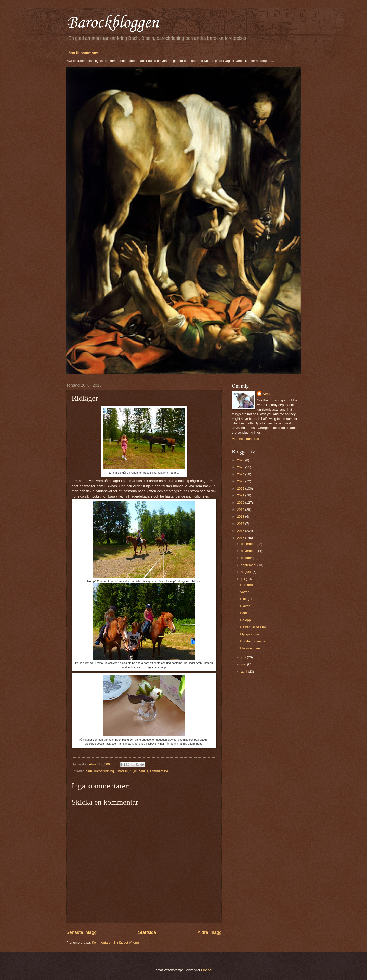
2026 (241, 460)
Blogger (207, 970)
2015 (241, 538)
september (249, 565)
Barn (244, 613)
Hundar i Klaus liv (253, 641)
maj (244, 664)
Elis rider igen (250, 648)
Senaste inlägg (81, 932)
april (244, 671)
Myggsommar (250, 634)
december (249, 544)
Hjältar (245, 606)
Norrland (246, 585)
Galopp (245, 620)
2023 (241, 481)
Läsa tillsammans (82, 53)
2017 (241, 524)
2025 (241, 467)
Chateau (122, 771)
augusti (247, 572)
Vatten (245, 592)
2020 (241, 502)
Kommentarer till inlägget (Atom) (115, 942)
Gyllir (134, 771)
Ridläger (246, 599)
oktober (247, 558)
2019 (241, 510)
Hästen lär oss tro (253, 627)
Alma (266, 394)
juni (244, 657)
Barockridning (104, 771)
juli (243, 579)
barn (89, 771)
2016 (241, 531)
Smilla (144, 771)
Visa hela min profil (246, 439)
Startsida (147, 932)
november (249, 551)
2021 (241, 495)
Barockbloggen (112, 23)
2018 (241, 517)
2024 (241, 474)
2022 (241, 488)
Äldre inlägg (210, 932)
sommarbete (159, 771)
